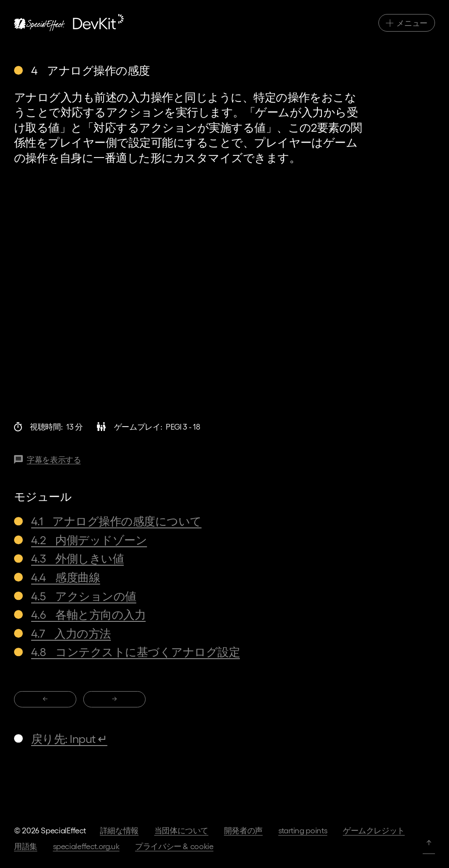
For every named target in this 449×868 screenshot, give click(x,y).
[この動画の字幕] (47, 460)
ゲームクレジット (374, 830)
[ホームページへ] (69, 23)
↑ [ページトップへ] (429, 842)
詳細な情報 (119, 830)
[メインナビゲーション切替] (407, 23)
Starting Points (303, 830)
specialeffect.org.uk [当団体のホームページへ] (86, 846)
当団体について (181, 830)
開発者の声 (243, 830)
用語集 (26, 846)
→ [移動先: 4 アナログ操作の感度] (114, 698)
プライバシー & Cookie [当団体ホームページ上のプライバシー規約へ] (174, 846)
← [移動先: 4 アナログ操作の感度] (45, 698)
